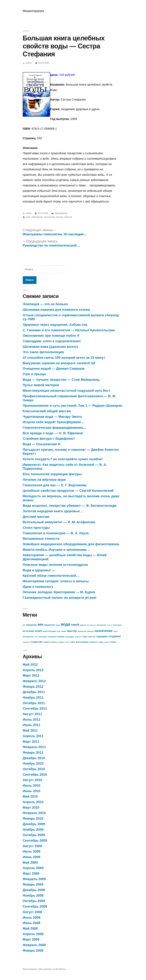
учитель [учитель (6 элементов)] (67, 642)
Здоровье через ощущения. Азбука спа (55, 325)
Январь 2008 (33, 950)
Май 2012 (30, 664)
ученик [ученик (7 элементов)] (61, 642)
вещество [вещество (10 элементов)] (50, 625)
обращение (37, 217)
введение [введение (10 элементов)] (31, 625)
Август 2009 (32, 846)
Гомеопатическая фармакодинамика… (55, 428)
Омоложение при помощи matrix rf (51, 336)
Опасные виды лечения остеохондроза (55, 565)
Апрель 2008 (33, 934)
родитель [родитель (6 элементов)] (78, 637)
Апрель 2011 (33, 736)
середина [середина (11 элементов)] (102, 636)
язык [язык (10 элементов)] (113, 642)
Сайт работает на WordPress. (52, 969)
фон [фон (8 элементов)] (73, 642)
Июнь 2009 (32, 857)
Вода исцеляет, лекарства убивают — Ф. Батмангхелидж (70, 506)
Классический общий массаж (47, 411)
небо (28, 217)
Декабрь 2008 (34, 890)
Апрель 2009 (33, 868)
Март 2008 (31, 939)
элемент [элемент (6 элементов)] (107, 642)
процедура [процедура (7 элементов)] (70, 637)
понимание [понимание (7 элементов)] (52, 637)
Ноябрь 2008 (33, 895)
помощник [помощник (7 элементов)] (43, 637)
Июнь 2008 (32, 923)
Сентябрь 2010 (35, 774)
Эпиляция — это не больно (45, 304)
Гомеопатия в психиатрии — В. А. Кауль (56, 533)
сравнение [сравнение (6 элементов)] (27, 642)
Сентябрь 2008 (35, 906)
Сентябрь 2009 (35, 840)
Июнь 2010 (32, 791)
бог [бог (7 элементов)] (24, 625)
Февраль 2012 (34, 681)
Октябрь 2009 (34, 835)
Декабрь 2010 (34, 758)
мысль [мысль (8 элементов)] (90, 631)
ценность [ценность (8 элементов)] (94, 642)
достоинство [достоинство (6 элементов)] (91, 625)
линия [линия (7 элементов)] (64, 631)
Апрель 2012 (33, 670)
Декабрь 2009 (34, 824)
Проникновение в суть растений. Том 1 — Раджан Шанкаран (73, 406)
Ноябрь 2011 (33, 697)
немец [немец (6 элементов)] (116, 631)
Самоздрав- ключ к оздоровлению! (52, 341)
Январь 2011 (33, 752)
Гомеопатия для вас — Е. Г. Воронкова (55, 485)
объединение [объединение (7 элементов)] (28, 637)
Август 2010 (32, 780)
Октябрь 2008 (34, 901)
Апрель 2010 (33, 802)
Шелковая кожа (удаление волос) (50, 347)
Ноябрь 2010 (33, 763)
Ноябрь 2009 (33, 830)
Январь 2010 (33, 818)
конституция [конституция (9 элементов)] (49, 631)
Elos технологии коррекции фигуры (52, 474)
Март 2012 (31, 675)
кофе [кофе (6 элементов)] (58, 631)
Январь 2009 (33, 884)
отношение (49, 217)
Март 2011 (31, 742)
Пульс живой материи (41, 385)
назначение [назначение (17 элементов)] (103, 631)
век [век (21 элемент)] (40, 624)
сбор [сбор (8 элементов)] (85, 637)
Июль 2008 (32, 917)
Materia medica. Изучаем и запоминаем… (56, 550)
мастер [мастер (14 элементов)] (72, 631)
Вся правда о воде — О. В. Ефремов (53, 433)
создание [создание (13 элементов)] (115, 636)
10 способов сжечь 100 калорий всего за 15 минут (64, 358)
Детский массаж (36, 517)
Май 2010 (30, 796)
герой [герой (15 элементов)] (75, 625)
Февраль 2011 (34, 747)
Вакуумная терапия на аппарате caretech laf (59, 363)
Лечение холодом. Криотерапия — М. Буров (59, 592)
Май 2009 (30, 862)
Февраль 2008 (34, 945)
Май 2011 (30, 730)
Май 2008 (30, 928)
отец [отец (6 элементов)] (36, 637)
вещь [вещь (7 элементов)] (58, 625)
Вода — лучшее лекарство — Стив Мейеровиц (61, 380)
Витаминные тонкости (41, 539)
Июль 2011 (32, 719)
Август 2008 (32, 912)
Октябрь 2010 (34, 769)
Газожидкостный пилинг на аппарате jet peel (60, 598)
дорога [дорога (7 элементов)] (83, 625)
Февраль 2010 (34, 813)
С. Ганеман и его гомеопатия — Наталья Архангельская (69, 330)
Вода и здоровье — (39, 570)
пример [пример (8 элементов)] (61, 637)
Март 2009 (31, 873)
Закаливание (61, 213)
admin (29, 63)
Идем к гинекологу (38, 587)
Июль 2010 (32, 785)
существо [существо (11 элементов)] (37, 642)
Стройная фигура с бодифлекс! (49, 439)
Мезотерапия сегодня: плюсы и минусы (56, 581)
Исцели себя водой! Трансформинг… (54, 422)
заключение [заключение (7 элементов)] (101, 625)
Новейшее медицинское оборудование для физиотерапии (71, 544)
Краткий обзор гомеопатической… (51, 576)
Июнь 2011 (32, 725)
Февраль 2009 (34, 879)
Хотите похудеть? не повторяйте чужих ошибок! (63, 459)
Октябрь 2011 (34, 703)
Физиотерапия (33, 11)
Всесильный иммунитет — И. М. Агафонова (59, 522)
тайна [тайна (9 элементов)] (46, 642)
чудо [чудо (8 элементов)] (101, 642)
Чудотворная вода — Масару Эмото (52, 417)
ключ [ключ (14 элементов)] (39, 631)
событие (68, 217)
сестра (59, 217)
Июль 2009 (32, 851)
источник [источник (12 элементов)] (28, 631)
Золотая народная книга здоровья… (53, 511)
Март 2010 (31, 807)
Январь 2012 (33, 687)
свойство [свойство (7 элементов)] (92, 637)
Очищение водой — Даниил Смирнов (54, 368)
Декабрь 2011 (34, 692)
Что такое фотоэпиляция (43, 352)
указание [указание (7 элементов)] (54, 642)
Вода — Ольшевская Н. (42, 444)
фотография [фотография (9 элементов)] (82, 642)
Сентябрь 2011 (35, 708)
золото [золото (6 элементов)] (110, 625)
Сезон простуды (36, 528)
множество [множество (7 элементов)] (82, 631)
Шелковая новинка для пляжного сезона (56, 310)
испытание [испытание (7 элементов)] (117, 625)
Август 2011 (32, 714)
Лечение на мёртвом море (44, 480)
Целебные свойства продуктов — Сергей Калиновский (68, 491)
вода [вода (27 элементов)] (66, 624)
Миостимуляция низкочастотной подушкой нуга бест (66, 391)
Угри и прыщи (34, 374)
